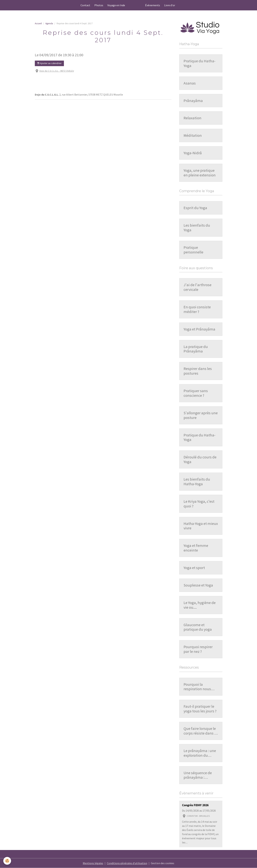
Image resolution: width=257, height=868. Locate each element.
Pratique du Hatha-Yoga (200, 63)
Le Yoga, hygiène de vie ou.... (200, 605)
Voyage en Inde (116, 5)
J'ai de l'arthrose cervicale (198, 287)
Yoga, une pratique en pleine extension (200, 173)
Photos (99, 5)
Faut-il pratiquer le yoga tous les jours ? (200, 709)
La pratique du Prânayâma (196, 349)
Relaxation (192, 118)
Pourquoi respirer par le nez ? (198, 649)
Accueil (38, 23)
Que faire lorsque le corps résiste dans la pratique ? (200, 731)
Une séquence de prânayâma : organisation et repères (198, 775)
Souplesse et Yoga (198, 585)
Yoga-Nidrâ (193, 153)
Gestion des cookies (163, 863)
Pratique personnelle (193, 250)
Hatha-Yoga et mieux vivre (201, 526)
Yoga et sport (194, 568)
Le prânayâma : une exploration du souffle (200, 753)
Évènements (153, 5)
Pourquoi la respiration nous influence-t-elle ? (197, 687)
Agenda (49, 23)
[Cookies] (7, 861)
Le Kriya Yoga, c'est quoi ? (199, 504)
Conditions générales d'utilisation (127, 863)
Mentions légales (93, 863)
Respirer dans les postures (198, 371)
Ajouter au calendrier (49, 63)
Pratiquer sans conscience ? (196, 393)
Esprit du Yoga (195, 208)
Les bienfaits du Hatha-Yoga (197, 482)
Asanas (190, 83)
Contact (85, 5)
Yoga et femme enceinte (196, 548)
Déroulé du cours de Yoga (200, 459)
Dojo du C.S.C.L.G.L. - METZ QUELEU (57, 71)
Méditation (193, 135)
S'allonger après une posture (201, 415)
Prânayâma (193, 101)
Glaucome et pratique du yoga (198, 627)
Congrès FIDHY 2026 (195, 805)
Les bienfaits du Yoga (197, 228)
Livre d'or (170, 5)
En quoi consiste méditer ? (197, 309)
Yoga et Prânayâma (199, 329)
